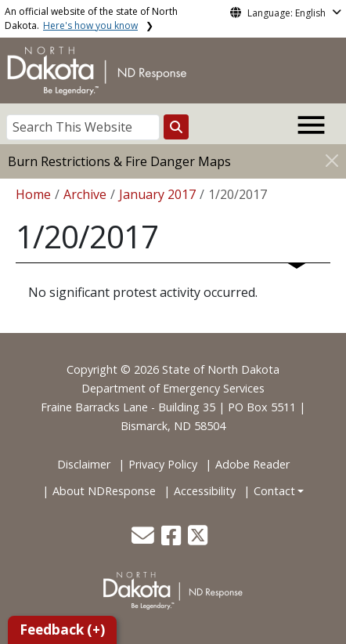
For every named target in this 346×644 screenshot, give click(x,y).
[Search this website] (176, 127)
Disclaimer (84, 464)
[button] (144, 539)
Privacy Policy (163, 464)
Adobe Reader (252, 464)
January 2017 (157, 194)
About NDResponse (104, 491)
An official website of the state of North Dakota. (91, 18)
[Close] (332, 160)
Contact (274, 491)
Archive (85, 194)
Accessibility (205, 491)
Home (33, 194)
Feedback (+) (62, 630)
